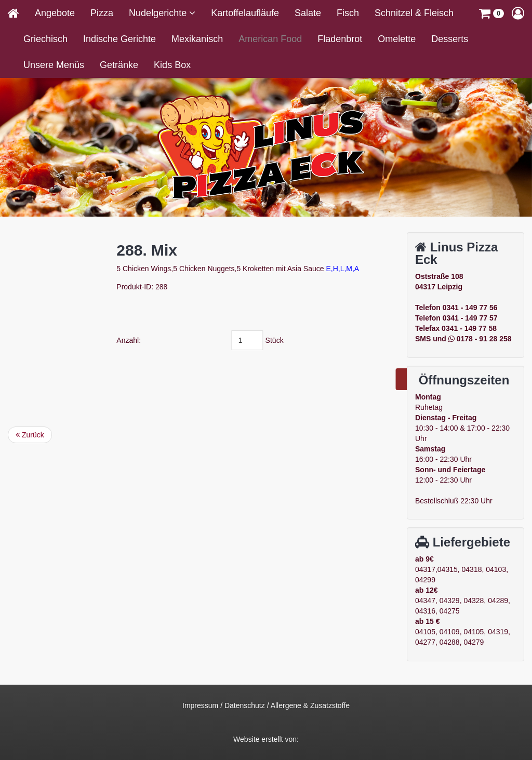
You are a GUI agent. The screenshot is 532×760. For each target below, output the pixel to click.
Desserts (450, 39)
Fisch (348, 13)
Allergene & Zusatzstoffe (310, 705)
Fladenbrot (340, 39)
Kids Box (172, 65)
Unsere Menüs (54, 65)
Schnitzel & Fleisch (414, 13)
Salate (308, 13)
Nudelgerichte (159, 13)
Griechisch (45, 39)
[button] (491, 13)
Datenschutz (245, 705)
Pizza (102, 13)
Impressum (200, 705)
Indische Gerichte (119, 39)
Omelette (397, 39)
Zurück (30, 435)
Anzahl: (189, 340)
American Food (270, 39)
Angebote (55, 13)
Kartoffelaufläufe (245, 13)
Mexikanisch (197, 39)
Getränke (119, 65)
